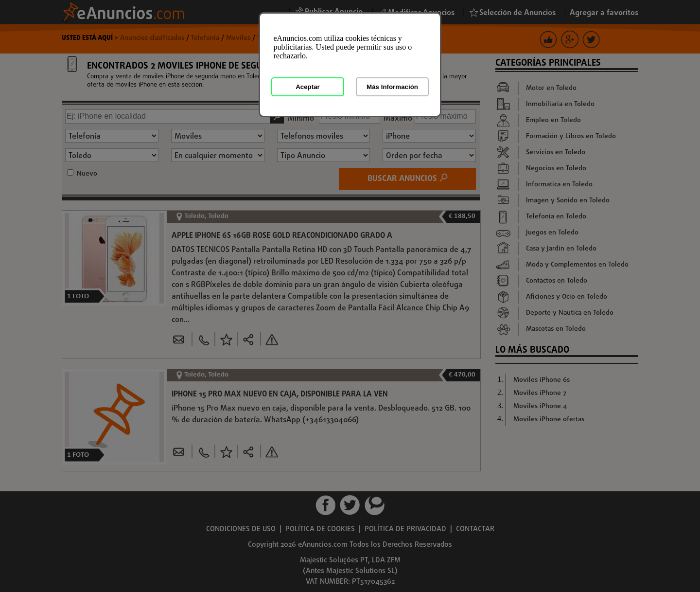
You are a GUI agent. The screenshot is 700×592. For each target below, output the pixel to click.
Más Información (392, 87)
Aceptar (308, 87)
